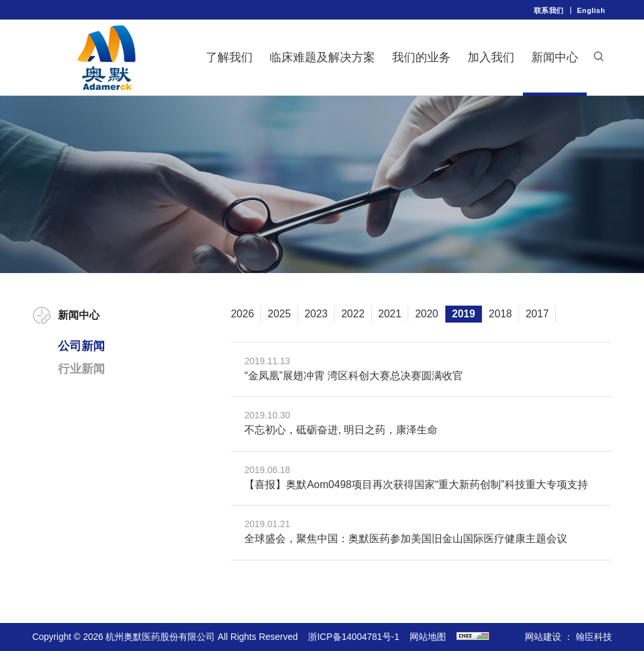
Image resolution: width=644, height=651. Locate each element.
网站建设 (543, 637)
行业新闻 (81, 369)
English (591, 10)
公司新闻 (81, 346)
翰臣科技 (594, 637)
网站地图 (428, 637)
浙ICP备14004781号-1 (354, 637)
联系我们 (549, 10)
